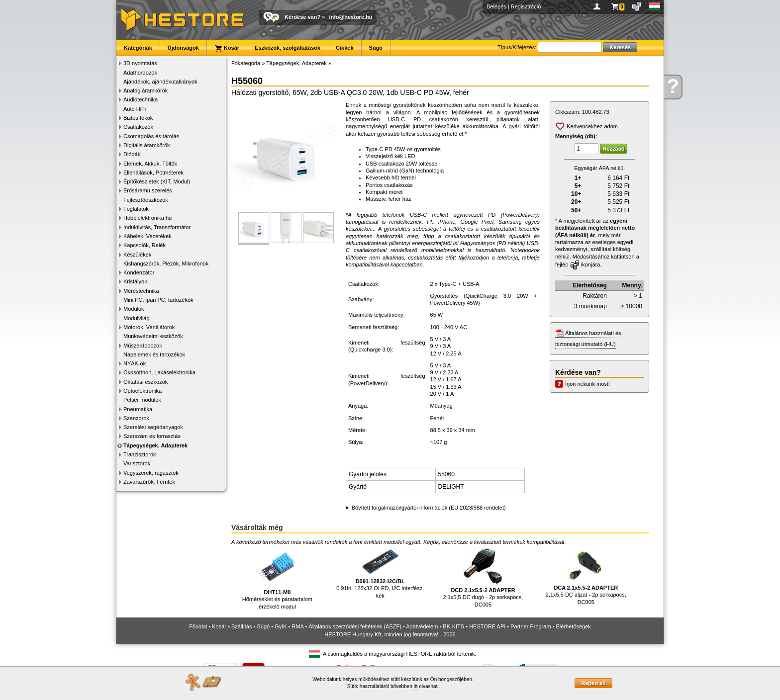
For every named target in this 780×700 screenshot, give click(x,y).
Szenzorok (136, 418)
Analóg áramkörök (146, 90)
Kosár (227, 48)
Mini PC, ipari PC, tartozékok (158, 300)
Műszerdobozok (143, 346)
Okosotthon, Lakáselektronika (159, 372)
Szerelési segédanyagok (153, 427)
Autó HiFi (135, 109)
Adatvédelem (422, 626)
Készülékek (137, 255)
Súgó (376, 48)
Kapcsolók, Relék (145, 245)
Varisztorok (137, 463)
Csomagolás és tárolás (151, 136)
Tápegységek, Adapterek (155, 445)
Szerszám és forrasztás (152, 436)
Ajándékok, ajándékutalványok (160, 82)
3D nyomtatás (140, 63)
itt (416, 686)
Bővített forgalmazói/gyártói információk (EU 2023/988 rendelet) (429, 508)
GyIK (281, 626)
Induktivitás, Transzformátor (157, 227)
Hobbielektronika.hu (147, 218)
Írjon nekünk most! (587, 384)
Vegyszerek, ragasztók (151, 473)
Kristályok (135, 281)
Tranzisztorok (140, 454)
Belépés (496, 6)
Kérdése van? (302, 17)
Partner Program (531, 626)
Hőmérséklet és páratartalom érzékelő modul (277, 578)
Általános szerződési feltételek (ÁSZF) (355, 626)
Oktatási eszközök (146, 382)
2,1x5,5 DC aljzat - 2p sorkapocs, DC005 (586, 576)
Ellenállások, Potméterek (153, 173)
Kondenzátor (139, 272)
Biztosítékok (138, 118)
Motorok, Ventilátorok (149, 327)
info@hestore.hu (350, 17)
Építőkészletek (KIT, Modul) (157, 181)
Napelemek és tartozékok (154, 354)
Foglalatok (136, 209)
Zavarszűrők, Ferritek (149, 482)
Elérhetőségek (574, 626)
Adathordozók (140, 73)
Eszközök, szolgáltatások (288, 48)
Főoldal (198, 626)
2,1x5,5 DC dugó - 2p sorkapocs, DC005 (483, 577)
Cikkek (344, 48)
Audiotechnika (141, 99)
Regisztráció (526, 6)
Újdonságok (183, 48)
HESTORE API (487, 626)
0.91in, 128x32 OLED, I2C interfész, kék (380, 573)
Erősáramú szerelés (148, 190)
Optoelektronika (143, 391)
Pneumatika (138, 409)
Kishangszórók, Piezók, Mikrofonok (166, 263)
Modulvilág (137, 318)
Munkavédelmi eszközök (153, 336)
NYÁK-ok (135, 363)
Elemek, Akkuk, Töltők (150, 164)
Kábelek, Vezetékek (147, 236)
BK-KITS (453, 626)
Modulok (134, 309)
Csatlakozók (138, 127)
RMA (298, 626)
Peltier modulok (142, 400)
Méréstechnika (141, 291)
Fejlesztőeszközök (146, 200)
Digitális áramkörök (147, 145)
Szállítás (242, 626)
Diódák (132, 154)
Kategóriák (138, 48)
